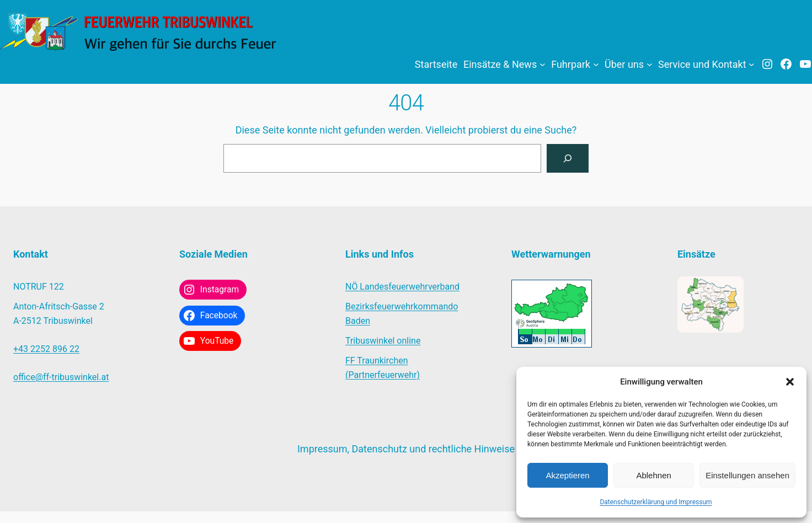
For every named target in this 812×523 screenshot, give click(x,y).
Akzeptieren (567, 475)
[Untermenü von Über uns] (650, 64)
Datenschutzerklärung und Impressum (656, 502)
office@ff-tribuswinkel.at (61, 377)
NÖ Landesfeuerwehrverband (402, 287)
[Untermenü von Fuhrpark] (596, 64)
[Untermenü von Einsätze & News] (543, 64)
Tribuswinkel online (383, 341)
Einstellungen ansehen (747, 475)
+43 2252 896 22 (46, 349)
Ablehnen (653, 475)
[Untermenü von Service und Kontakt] (752, 64)
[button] (790, 382)
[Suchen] (568, 158)
